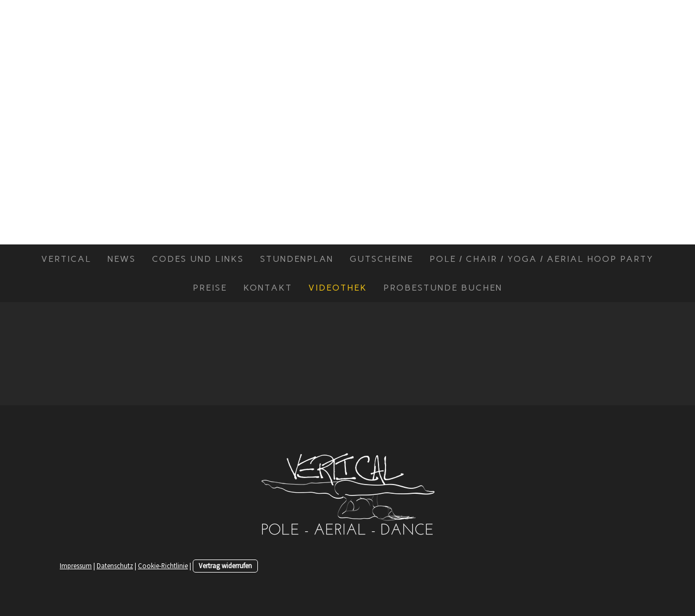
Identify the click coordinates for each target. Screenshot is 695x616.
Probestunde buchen (443, 288)
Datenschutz (115, 565)
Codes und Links (198, 259)
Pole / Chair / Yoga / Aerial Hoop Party (542, 259)
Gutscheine (381, 259)
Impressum (76, 565)
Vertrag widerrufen (225, 565)
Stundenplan (297, 259)
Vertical (66, 259)
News (122, 259)
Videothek (338, 288)
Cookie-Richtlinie (163, 565)
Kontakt (268, 288)
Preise (210, 288)
